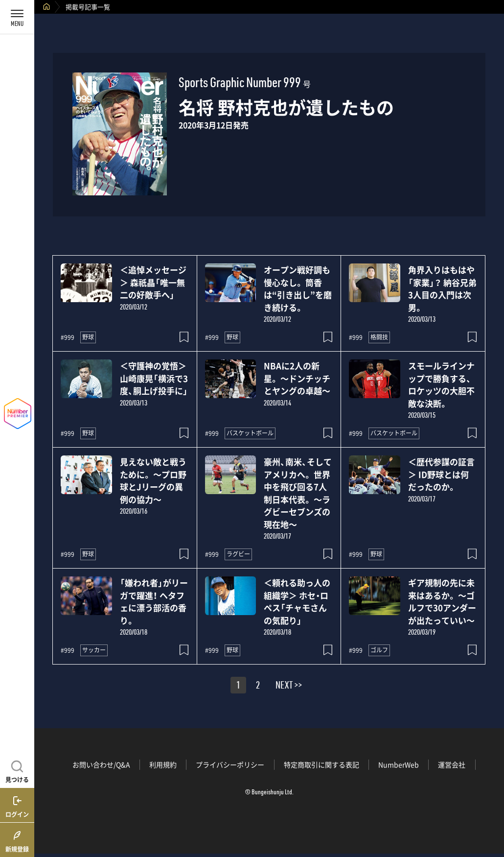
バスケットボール (250, 433)
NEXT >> (289, 687)
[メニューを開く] (17, 17)
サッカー (94, 650)
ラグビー (238, 554)
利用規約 (163, 764)
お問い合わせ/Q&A (101, 764)
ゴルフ (379, 650)
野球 (88, 337)
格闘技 (379, 337)
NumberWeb (399, 764)
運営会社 (452, 764)
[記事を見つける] (17, 770)
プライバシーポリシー (230, 764)
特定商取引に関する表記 (321, 764)
